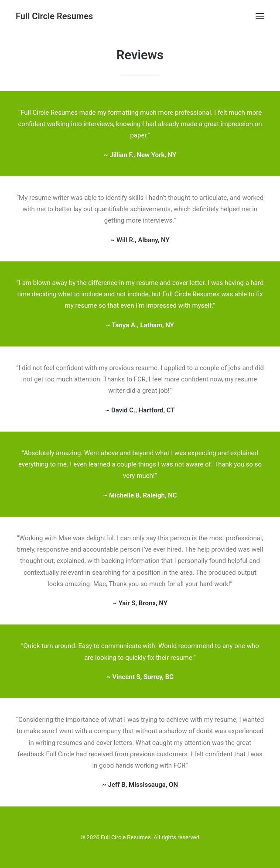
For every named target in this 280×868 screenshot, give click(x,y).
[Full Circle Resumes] (54, 16)
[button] (260, 16)
